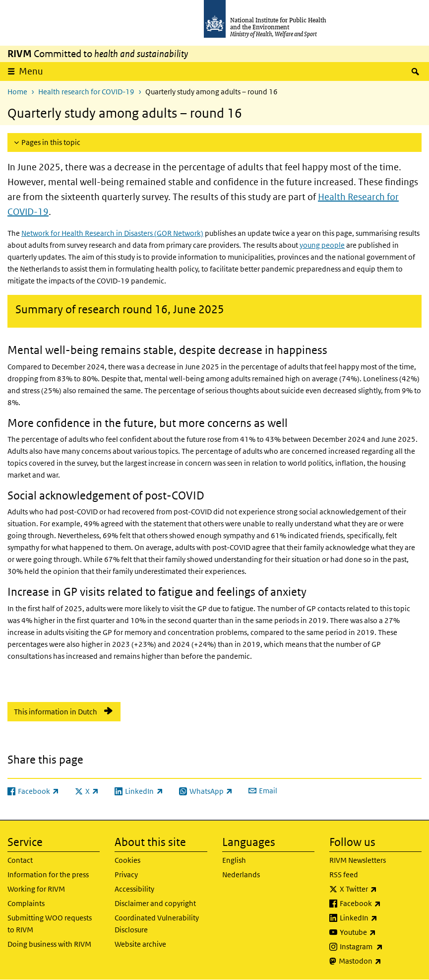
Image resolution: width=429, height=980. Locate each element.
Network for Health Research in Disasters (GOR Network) (112, 233)
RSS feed (344, 875)
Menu (31, 71)
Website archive (140, 944)
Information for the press (48, 875)
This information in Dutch (56, 712)
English (234, 860)
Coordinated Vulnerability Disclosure (157, 924)
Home (17, 92)
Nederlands (241, 875)
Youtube (381, 932)
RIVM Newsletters (358, 860)
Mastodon (380, 961)
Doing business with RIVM (49, 944)
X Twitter (381, 889)
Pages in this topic (51, 142)
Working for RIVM (36, 889)
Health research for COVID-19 (86, 92)
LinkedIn (381, 918)
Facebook (381, 904)
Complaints (26, 903)
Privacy (126, 875)
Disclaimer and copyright (155, 903)
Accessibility (134, 889)
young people (322, 245)
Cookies (127, 860)
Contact (20, 860)
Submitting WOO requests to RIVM (50, 924)
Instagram (381, 947)
